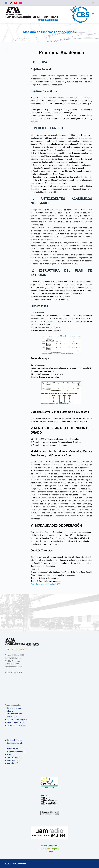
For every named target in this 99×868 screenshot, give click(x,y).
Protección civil (13, 749)
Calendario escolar (14, 757)
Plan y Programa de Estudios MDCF (45, 584)
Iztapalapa (56, 849)
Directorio (10, 755)
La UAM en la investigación (17, 720)
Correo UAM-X (12, 763)
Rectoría (43, 846)
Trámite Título (12, 717)
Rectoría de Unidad (14, 708)
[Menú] (93, 14)
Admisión (10, 711)
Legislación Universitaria (16, 725)
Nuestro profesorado (15, 743)
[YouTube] (16, 3)
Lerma (50, 852)
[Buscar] (93, 3)
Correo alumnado (13, 760)
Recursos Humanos (14, 740)
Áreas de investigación (15, 722)
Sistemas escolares (14, 714)
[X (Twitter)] (11, 3)
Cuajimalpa (45, 849)
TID (8, 746)
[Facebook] (6, 3)
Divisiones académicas (16, 752)
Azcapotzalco (54, 846)
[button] (8, 51)
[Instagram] (20, 3)
